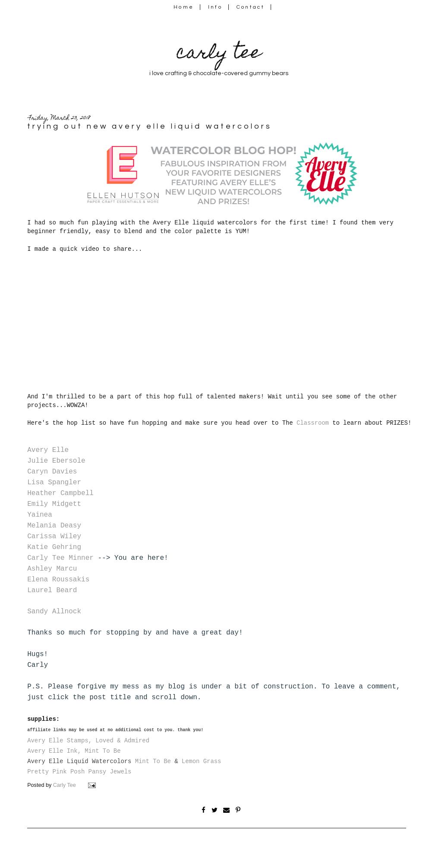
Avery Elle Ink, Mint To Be (74, 751)
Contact (251, 7)
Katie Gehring (54, 547)
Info (215, 7)
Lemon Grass (202, 761)
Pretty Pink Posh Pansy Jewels (79, 772)
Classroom (313, 423)
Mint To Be (153, 761)
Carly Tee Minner (60, 558)
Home (184, 7)
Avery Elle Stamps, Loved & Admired (88, 741)
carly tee (219, 54)
